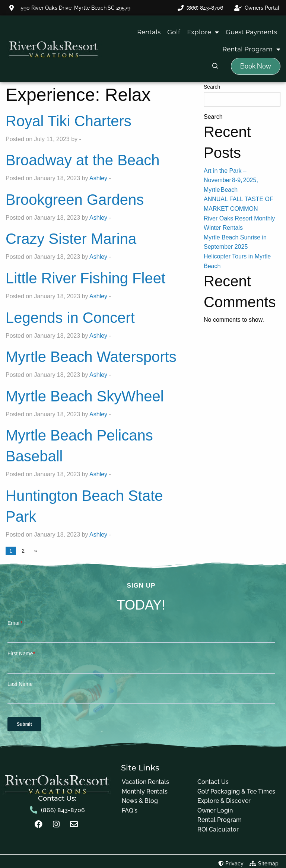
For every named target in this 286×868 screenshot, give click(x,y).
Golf (174, 32)
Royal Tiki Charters (69, 121)
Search (212, 87)
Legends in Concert (70, 318)
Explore (203, 32)
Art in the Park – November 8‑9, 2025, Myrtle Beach (231, 180)
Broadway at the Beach (83, 160)
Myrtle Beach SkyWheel (85, 396)
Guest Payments (251, 32)
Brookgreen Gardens (75, 200)
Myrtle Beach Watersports (91, 357)
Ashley (98, 178)
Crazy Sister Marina (71, 239)
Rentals (149, 32)
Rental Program (251, 49)
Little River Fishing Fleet (85, 278)
